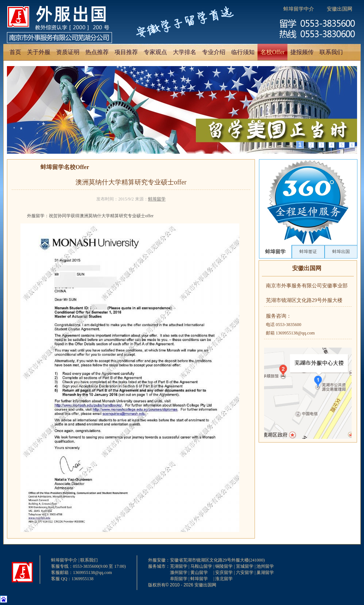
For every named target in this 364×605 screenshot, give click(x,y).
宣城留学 (245, 566)
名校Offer (272, 52)
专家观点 (155, 52)
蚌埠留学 (157, 199)
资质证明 (68, 52)
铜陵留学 (224, 566)
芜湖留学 (179, 566)
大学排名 (185, 52)
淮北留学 (224, 579)
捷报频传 (302, 52)
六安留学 (245, 573)
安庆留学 (224, 573)
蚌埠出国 (341, 252)
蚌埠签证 (308, 252)
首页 (15, 52)
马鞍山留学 (201, 566)
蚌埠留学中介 (299, 9)
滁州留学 (179, 573)
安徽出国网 (340, 9)
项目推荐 (126, 52)
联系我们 (331, 52)
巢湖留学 (265, 573)
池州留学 (265, 566)
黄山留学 (199, 573)
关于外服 (39, 52)
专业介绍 (214, 52)
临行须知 (243, 52)
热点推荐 (97, 52)
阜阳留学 (179, 579)
